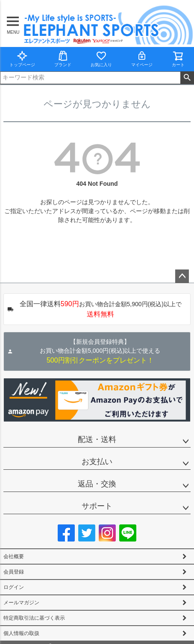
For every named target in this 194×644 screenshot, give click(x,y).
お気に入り (101, 59)
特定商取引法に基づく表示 (34, 618)
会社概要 (14, 556)
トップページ (22, 59)
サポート (97, 506)
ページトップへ (182, 276)
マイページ (142, 59)
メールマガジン (21, 603)
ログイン (14, 587)
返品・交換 (97, 484)
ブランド (63, 59)
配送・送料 (97, 439)
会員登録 (14, 572)
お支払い (97, 462)
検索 (187, 78)
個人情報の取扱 (21, 633)
